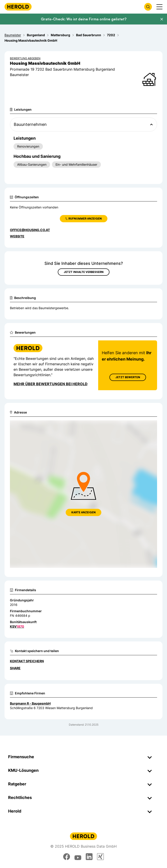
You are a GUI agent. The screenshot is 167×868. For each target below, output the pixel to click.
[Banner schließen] (162, 19)
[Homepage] (18, 7)
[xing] (100, 857)
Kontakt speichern (27, 661)
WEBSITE (17, 236)
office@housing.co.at (30, 230)
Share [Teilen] (15, 668)
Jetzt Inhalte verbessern (84, 272)
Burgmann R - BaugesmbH (30, 703)
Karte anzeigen (83, 512)
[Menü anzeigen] (159, 7)
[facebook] (67, 857)
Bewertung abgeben (25, 58)
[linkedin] (89, 857)
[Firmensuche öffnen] (148, 7)
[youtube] (78, 857)
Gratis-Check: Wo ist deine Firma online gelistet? (84, 19)
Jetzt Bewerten (128, 377)
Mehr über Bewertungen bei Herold (51, 384)
